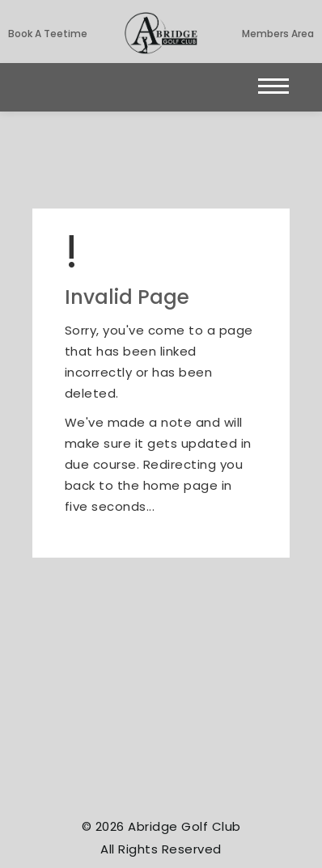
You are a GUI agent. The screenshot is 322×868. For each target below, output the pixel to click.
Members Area (278, 34)
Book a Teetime (48, 34)
